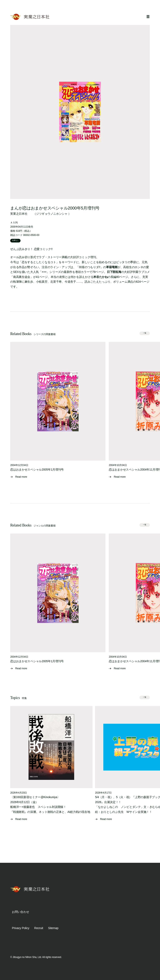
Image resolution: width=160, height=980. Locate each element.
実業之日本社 (19, 214)
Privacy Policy (21, 928)
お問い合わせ (20, 912)
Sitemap (53, 928)
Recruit (39, 928)
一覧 (145, 333)
